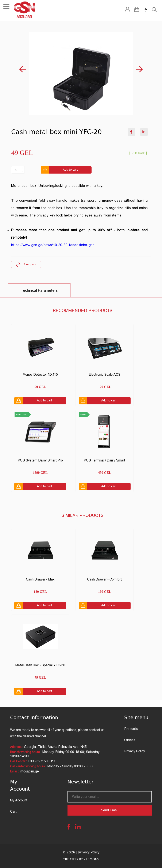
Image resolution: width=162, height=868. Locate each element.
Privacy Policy (135, 751)
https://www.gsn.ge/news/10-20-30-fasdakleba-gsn (53, 245)
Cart (13, 811)
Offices (130, 740)
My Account (19, 800)
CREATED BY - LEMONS (81, 860)
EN (145, 9)
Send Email (110, 810)
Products (131, 729)
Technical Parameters (39, 290)
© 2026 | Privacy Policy (81, 853)
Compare (26, 265)
